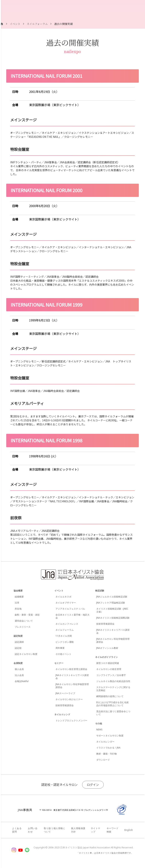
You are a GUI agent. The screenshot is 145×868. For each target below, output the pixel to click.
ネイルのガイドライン (106, 657)
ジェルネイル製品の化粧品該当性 (113, 681)
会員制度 (18, 663)
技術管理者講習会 (65, 705)
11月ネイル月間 (64, 636)
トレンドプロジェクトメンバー (71, 720)
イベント (59, 591)
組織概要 (19, 597)
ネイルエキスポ (63, 597)
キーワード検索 (113, 830)
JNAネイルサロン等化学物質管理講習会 (72, 686)
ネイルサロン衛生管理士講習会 (71, 669)
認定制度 (18, 636)
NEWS (99, 730)
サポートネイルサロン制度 (110, 736)
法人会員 (19, 675)
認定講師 (19, 642)
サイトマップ (96, 830)
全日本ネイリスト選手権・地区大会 (72, 616)
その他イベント (63, 654)
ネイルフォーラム (65, 630)
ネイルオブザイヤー (66, 603)
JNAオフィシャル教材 (107, 648)
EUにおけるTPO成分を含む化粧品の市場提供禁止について (113, 704)
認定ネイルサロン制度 (26, 654)
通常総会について (24, 621)
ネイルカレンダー (105, 742)
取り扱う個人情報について (54, 830)
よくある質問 (17, 830)
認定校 (18, 648)
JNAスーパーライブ (65, 693)
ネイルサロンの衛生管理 (109, 669)
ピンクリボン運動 (65, 642)
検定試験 (100, 591)
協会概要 (18, 591)
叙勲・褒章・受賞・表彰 (27, 615)
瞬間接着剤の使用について (110, 696)
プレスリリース (23, 627)
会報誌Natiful (22, 681)
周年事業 (60, 648)
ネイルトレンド (62, 714)
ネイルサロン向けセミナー (69, 699)
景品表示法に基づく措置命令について (113, 713)
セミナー (59, 663)
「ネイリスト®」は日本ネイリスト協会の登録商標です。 (105, 853)
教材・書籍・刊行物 (106, 754)
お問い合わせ (33, 830)
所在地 (18, 609)
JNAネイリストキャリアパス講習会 (72, 677)
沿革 (17, 603)
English (129, 830)
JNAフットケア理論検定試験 (111, 603)
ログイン (93, 785)
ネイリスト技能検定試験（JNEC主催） (112, 610)
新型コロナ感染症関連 (108, 663)
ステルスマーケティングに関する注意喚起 (113, 689)
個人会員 (19, 669)
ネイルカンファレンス (67, 624)
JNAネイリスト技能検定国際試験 (113, 618)
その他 (99, 723)
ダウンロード (103, 760)
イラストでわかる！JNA (108, 748)
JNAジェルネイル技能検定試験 (112, 597)
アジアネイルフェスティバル (70, 609)
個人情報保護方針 (78, 830)
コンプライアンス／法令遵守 (111, 675)
